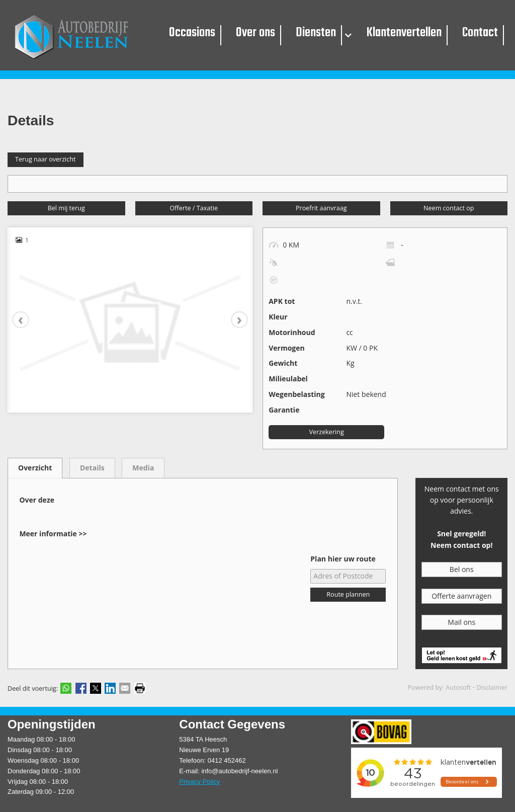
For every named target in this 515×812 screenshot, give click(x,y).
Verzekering (327, 430)
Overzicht (35, 466)
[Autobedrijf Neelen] (76, 35)
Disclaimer (492, 686)
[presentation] (26, 318)
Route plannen (348, 593)
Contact (476, 34)
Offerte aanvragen (461, 594)
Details (92, 466)
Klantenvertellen (402, 34)
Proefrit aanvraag (321, 206)
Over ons (258, 34)
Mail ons (461, 620)
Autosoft (458, 686)
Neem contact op (449, 206)
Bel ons (462, 568)
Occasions (196, 34)
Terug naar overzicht (46, 158)
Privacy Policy (199, 780)
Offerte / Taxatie (194, 206)
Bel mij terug (66, 206)
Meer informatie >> (53, 532)
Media (143, 466)
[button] (348, 35)
